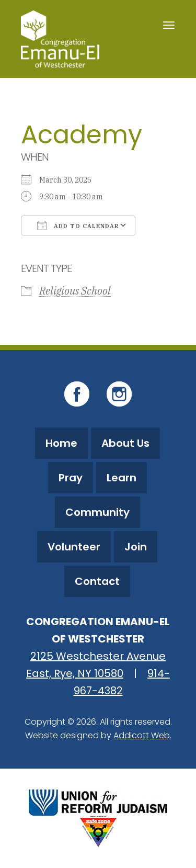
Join (136, 547)
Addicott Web (142, 735)
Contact (97, 581)
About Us (125, 443)
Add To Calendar (78, 226)
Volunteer (74, 547)
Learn (122, 478)
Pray (71, 478)
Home (61, 443)
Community (97, 512)
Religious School (75, 291)
